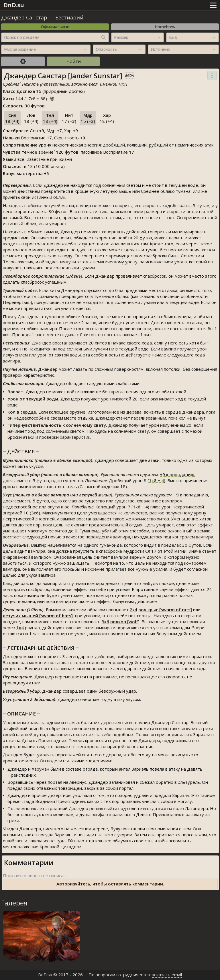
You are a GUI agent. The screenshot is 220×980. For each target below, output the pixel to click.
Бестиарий (69, 17)
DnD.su (14, 5)
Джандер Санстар (24, 17)
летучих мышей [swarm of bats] (38, 616)
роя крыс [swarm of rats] (165, 610)
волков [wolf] (125, 622)
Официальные (55, 27)
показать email (167, 975)
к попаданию (177, 474)
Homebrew (165, 27)
